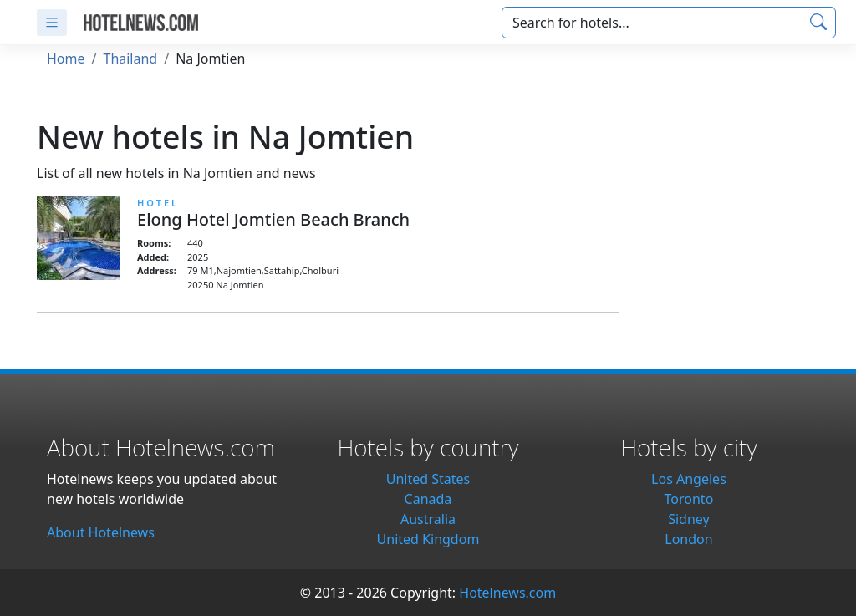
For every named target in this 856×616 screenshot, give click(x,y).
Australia (428, 519)
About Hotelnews (101, 532)
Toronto (689, 499)
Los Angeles (689, 479)
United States (428, 479)
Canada (428, 499)
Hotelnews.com (507, 593)
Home (66, 59)
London (688, 539)
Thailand (130, 59)
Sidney (689, 519)
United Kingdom (428, 539)
